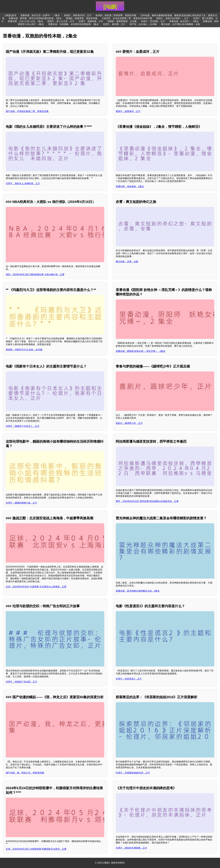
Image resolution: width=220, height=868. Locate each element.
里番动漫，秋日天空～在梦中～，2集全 (40, 15)
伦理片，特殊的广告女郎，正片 (21, 682)
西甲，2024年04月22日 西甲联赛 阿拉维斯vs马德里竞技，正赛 (147, 501)
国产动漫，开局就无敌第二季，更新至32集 (27, 111)
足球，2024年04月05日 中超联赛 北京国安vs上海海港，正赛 (36, 587)
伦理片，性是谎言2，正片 (129, 679)
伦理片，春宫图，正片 (114, 24)
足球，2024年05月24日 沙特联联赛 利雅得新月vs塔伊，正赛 (36, 849)
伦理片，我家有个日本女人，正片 (23, 426)
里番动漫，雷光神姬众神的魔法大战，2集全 (138, 591)
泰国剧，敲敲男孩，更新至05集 (82, 18)
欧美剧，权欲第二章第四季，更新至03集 (116, 15)
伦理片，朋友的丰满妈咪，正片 (131, 848)
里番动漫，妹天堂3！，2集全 (184, 21)
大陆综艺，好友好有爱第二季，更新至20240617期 (127, 18)
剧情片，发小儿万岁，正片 (61, 21)
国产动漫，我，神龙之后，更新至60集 (25, 773)
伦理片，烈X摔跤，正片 (153, 21)
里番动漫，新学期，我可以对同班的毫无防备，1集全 (35, 18)
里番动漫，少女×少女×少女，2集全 (26, 21)
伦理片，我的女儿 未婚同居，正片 (23, 183)
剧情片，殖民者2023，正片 (78, 15)
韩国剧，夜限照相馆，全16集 (122, 21)
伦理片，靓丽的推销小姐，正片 (21, 503)
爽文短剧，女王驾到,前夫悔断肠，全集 (180, 24)
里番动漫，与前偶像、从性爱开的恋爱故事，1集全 (73, 24)
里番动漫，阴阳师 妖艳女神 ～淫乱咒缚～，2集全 (141, 351)
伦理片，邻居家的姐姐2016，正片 (133, 773)
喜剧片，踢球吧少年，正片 (129, 423)
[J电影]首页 (11, 15)
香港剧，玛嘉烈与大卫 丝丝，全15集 (24, 350)
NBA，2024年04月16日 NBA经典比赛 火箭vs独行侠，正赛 (35, 274)
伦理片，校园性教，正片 (91, 21)
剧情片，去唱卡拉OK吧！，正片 (173, 18)
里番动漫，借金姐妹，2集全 (130, 186)
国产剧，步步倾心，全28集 (143, 24)
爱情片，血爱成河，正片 (128, 111)
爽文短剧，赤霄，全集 (127, 262)
